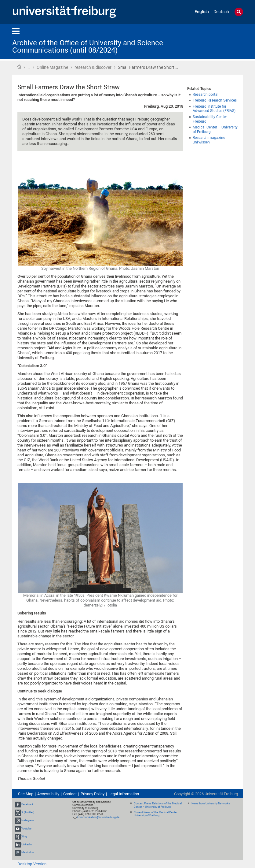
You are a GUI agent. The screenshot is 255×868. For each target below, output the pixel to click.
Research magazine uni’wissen (209, 140)
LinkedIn (27, 844)
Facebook (27, 804)
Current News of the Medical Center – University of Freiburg (157, 814)
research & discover (93, 67)
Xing (24, 836)
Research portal (206, 95)
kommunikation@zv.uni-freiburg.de (98, 817)
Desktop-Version (32, 864)
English (202, 12)
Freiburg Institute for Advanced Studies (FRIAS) (214, 109)
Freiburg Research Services (215, 100)
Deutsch (221, 12)
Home (19, 67)
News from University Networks (211, 803)
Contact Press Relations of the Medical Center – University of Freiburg (158, 805)
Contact (70, 794)
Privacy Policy (93, 794)
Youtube (26, 829)
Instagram (28, 820)
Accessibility (48, 794)
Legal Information (124, 794)
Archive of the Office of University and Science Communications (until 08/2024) (88, 46)
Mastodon (28, 852)
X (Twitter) (28, 812)
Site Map (26, 794)
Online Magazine (52, 67)
